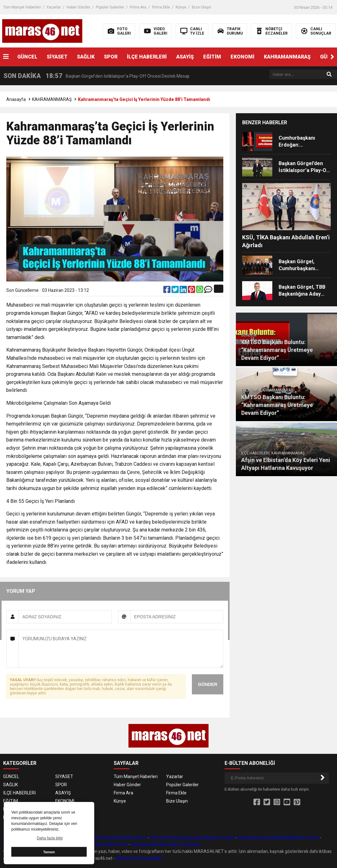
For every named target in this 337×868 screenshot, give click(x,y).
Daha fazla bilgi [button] (50, 838)
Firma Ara (138, 7)
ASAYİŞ (185, 57)
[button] (332, 57)
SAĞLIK (86, 57)
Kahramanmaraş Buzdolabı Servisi (112, 837)
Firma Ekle (161, 7)
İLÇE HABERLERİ (147, 57)
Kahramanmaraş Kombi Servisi (97, 844)
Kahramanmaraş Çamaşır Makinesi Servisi (192, 837)
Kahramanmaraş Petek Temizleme (166, 844)
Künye (181, 7)
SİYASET (57, 57)
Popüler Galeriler (110, 7)
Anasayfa (16, 99)
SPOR (111, 57)
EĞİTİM (212, 57)
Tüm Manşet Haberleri (22, 7)
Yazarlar (54, 7)
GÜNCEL (27, 57)
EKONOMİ (242, 57)
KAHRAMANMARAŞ (287, 57)
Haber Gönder (78, 7)
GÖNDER (207, 684)
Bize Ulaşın (202, 7)
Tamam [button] (49, 852)
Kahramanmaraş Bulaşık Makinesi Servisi (278, 837)
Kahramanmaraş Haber (139, 858)
